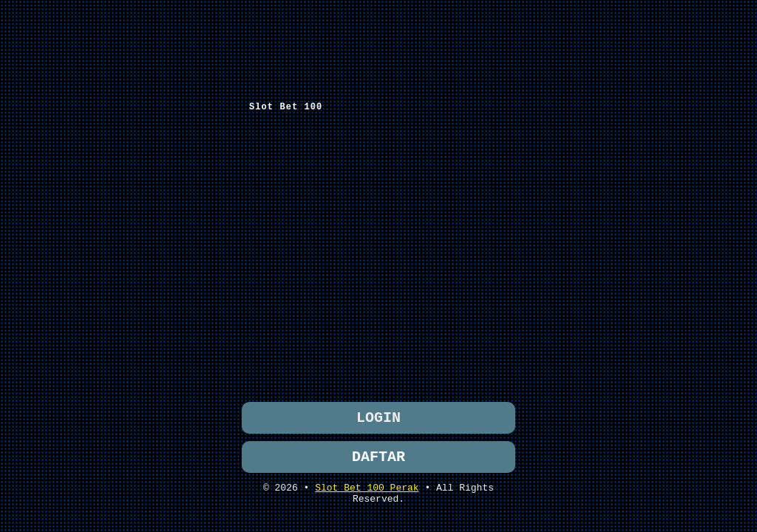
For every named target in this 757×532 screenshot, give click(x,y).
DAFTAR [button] (378, 458)
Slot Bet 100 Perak (367, 491)
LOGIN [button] (378, 416)
